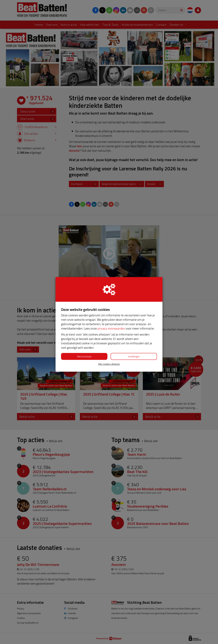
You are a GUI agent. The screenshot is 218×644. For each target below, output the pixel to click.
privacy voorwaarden (111, 328)
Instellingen (134, 356)
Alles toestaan (84, 356)
